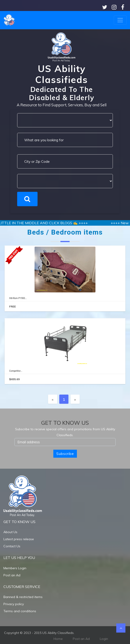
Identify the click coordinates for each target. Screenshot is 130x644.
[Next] (75, 399)
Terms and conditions (20, 611)
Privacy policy (14, 604)
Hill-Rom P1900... (18, 298)
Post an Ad (12, 575)
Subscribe (65, 454)
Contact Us (12, 546)
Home (58, 639)
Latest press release (19, 539)
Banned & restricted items (23, 597)
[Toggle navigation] (120, 20)
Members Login (15, 568)
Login (104, 639)
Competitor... (16, 371)
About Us (10, 532)
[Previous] (53, 399)
